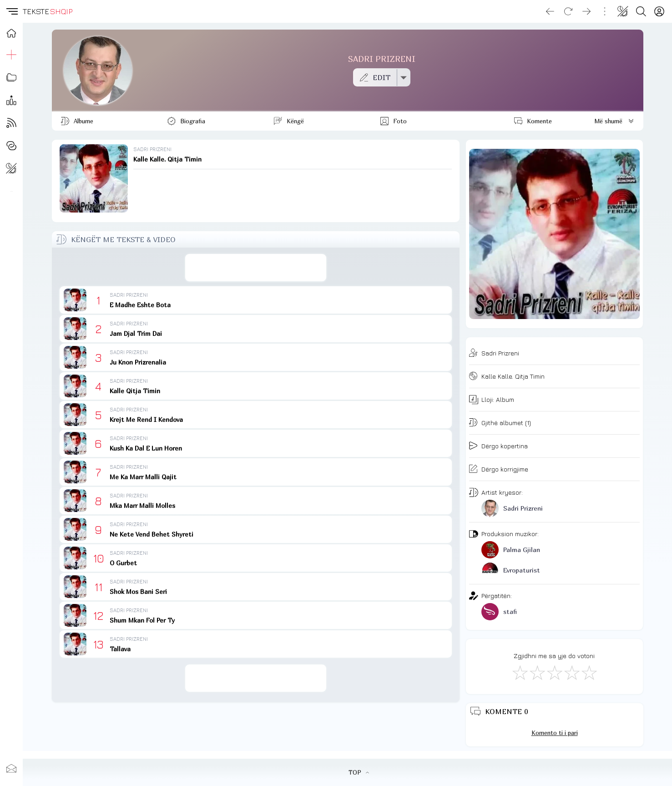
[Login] (659, 11)
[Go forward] (586, 11)
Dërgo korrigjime (505, 469)
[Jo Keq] (537, 672)
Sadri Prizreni (500, 353)
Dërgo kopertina (505, 446)
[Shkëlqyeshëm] (589, 672)
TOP (359, 772)
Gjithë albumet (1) (506, 423)
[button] (11, 11)
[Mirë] (554, 672)
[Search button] (641, 11)
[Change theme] (623, 11)
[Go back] (550, 11)
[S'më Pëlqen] (520, 672)
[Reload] (568, 11)
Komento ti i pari (555, 733)
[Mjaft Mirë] (571, 672)
